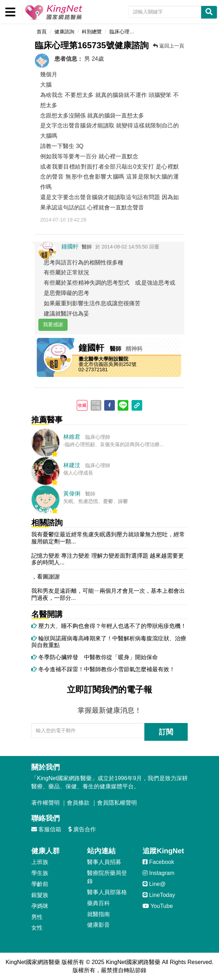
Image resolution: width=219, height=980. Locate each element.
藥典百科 (98, 903)
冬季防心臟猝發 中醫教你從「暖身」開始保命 (95, 657)
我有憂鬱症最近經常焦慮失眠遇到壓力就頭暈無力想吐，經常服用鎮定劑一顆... (108, 538)
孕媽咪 (40, 906)
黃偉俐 (72, 494)
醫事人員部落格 (107, 892)
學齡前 (40, 884)
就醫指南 (98, 914)
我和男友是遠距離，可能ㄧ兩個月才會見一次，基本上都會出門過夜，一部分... (108, 594)
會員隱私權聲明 (117, 803)
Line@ (154, 884)
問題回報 (96, 405)
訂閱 (166, 732)
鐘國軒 (70, 247)
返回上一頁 (169, 46)
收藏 (82, 405)
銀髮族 (40, 895)
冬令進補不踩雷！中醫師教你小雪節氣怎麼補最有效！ (103, 669)
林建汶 (72, 465)
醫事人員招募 (104, 862)
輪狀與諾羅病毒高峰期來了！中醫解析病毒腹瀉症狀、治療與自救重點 (109, 642)
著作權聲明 (46, 803)
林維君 (72, 437)
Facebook (158, 862)
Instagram (159, 873)
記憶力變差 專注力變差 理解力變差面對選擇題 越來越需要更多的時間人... (108, 559)
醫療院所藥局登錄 (107, 877)
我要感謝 (53, 324)
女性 (37, 928)
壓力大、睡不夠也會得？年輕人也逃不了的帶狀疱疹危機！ (109, 626)
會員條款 (78, 803)
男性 (37, 917)
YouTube (158, 906)
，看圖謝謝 (46, 577)
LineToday (159, 895)
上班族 (40, 862)
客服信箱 (46, 829)
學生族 (40, 873)
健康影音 (98, 925)
